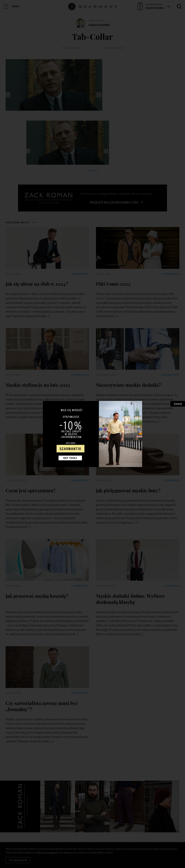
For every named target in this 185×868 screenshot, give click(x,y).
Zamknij (178, 404)
